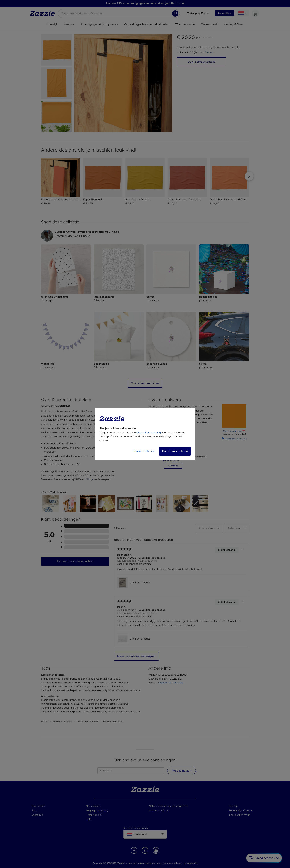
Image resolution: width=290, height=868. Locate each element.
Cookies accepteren (175, 451)
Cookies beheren (144, 451)
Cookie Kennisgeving (149, 433)
